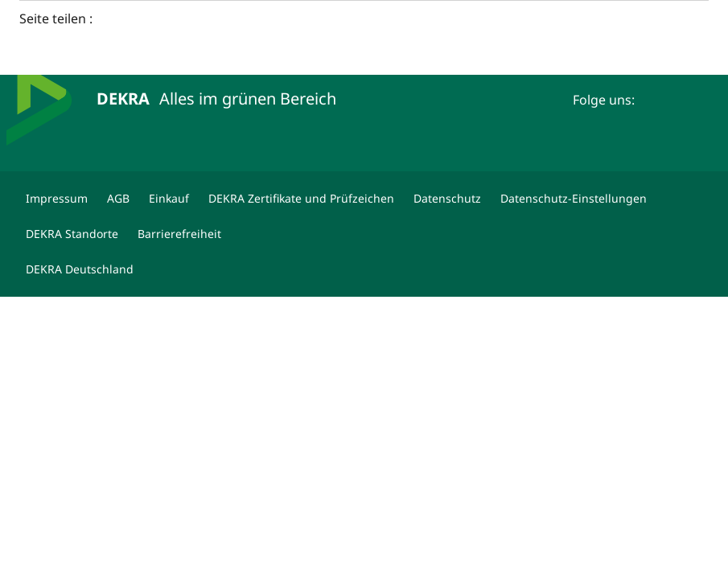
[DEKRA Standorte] (72, 234)
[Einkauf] (169, 199)
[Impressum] (57, 199)
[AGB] (118, 199)
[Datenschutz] (447, 199)
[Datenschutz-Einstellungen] (574, 199)
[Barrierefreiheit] (179, 234)
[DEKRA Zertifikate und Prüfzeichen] (301, 199)
